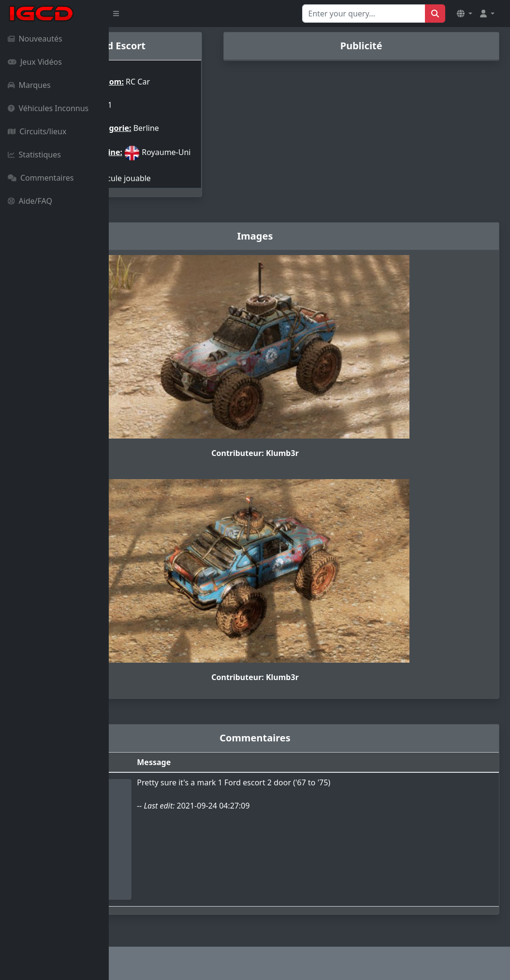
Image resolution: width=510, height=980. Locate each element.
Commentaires (41, 178)
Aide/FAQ (30, 201)
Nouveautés (35, 39)
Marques (29, 85)
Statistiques (34, 155)
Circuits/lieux (37, 131)
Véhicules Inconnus (48, 108)
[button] (465, 14)
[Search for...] (364, 14)
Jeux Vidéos (35, 62)
